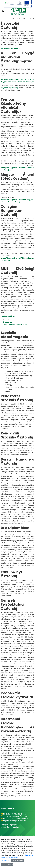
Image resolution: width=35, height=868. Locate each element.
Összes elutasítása (7, 864)
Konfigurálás (5, 861)
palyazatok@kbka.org (9, 88)
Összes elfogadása (18, 861)
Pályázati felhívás (8, 316)
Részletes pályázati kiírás (11, 48)
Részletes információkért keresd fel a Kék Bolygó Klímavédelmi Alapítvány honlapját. (17, 81)
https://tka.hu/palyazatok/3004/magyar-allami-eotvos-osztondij (17, 201)
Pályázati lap (7, 322)
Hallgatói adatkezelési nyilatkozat (15, 324)
